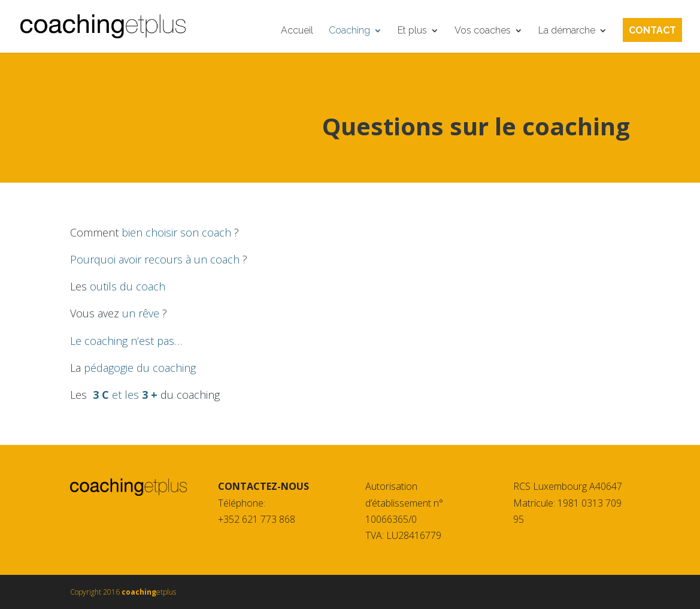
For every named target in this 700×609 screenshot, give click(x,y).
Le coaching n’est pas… (126, 341)
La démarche (567, 31)
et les (127, 395)
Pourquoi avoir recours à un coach (156, 259)
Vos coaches (483, 31)
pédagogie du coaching (140, 368)
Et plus (412, 31)
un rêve (142, 313)
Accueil (297, 31)
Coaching (349, 31)
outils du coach (128, 286)
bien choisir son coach (178, 232)
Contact (652, 31)
